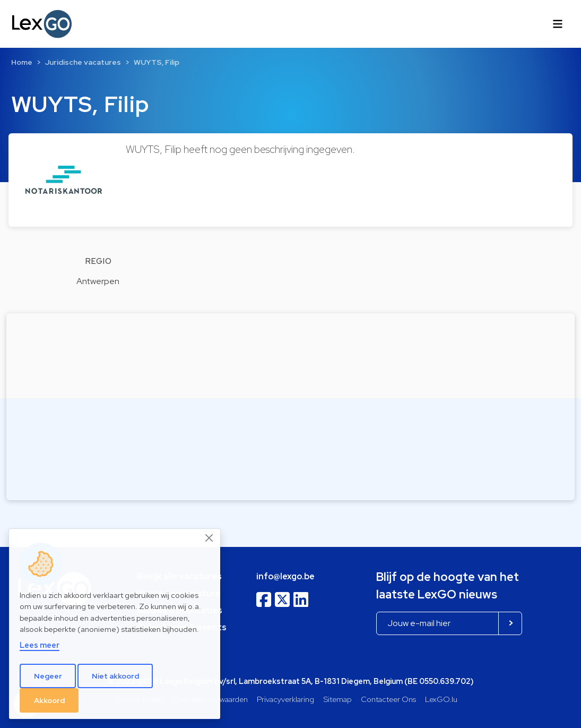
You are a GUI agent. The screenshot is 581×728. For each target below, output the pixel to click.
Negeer (48, 676)
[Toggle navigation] (558, 24)
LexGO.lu (441, 699)
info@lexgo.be (285, 576)
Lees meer (40, 645)
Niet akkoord (115, 676)
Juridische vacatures (83, 62)
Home (22, 62)
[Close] (210, 538)
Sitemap (338, 699)
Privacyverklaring (285, 699)
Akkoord (49, 700)
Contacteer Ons (388, 699)
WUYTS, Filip (157, 62)
